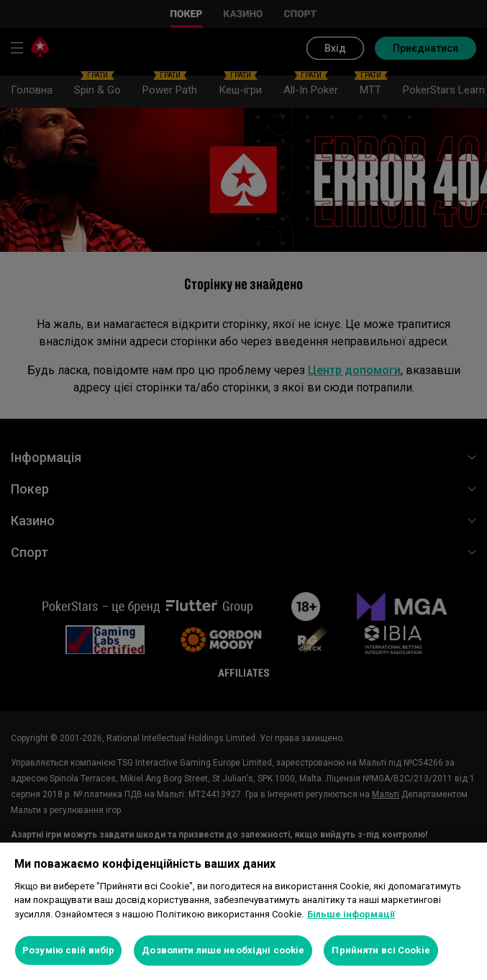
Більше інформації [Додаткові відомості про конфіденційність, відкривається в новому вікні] (351, 914)
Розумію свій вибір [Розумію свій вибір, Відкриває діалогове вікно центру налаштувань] (68, 950)
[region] (243, 911)
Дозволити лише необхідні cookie (223, 950)
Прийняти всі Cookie (381, 950)
